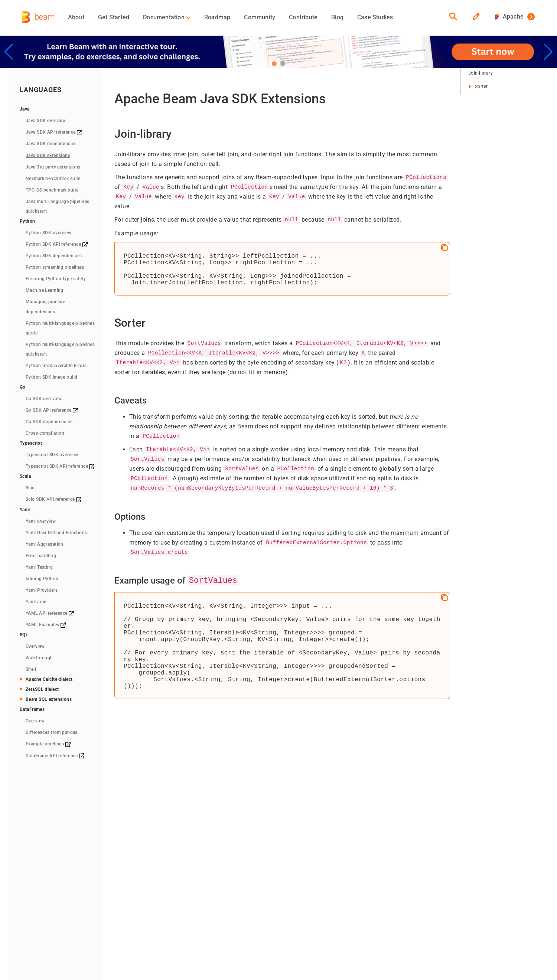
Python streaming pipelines (55, 267)
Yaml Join (36, 602)
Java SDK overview (46, 121)
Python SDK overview (48, 233)
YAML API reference (50, 613)
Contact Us (285, 892)
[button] (274, 64)
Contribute (303, 17)
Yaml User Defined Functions (56, 533)
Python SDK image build (51, 377)
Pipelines (219, 865)
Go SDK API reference (52, 410)
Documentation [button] (167, 17)
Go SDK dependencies (49, 422)
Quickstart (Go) (163, 890)
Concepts (220, 856)
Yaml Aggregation (45, 544)
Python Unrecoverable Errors (56, 366)
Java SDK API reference (54, 132)
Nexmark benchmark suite (53, 179)
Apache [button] (509, 17)
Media (280, 874)
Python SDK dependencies (54, 256)
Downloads (158, 899)
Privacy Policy (251, 921)
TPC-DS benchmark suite (52, 190)
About (76, 17)
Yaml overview (41, 521)
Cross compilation (45, 433)
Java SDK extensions (48, 156)
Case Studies (375, 17)
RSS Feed (284, 921)
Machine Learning (45, 290)
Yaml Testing (39, 567)
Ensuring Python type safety (56, 279)
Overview (35, 646)
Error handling (41, 556)
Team (281, 865)
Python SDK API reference (57, 244)
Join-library (481, 73)
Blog (337, 17)
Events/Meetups (291, 883)
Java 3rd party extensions (53, 167)
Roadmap (217, 17)
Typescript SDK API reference (60, 466)
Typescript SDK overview (52, 455)
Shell (31, 669)
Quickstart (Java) (165, 865)
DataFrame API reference (55, 756)
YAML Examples (46, 625)
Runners (218, 874)
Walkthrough (39, 658)
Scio (30, 488)
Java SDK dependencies (51, 144)
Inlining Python (42, 579)
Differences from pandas (52, 732)
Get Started (114, 17)
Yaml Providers (42, 590)
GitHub (345, 865)
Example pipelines (48, 744)
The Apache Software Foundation (190, 921)
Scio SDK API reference (53, 499)
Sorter (478, 86)
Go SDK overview (44, 399)
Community (260, 17)
